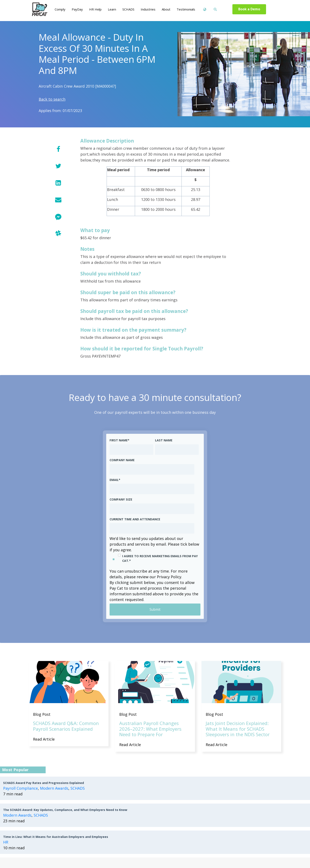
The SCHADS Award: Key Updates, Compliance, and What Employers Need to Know (65, 810)
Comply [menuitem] (60, 9)
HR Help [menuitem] (95, 9)
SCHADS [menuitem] (128, 9)
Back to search (52, 99)
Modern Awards (54, 788)
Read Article (44, 739)
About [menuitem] (166, 9)
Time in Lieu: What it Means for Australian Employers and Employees (56, 837)
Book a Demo (249, 9)
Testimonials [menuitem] (186, 9)
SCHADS (78, 788)
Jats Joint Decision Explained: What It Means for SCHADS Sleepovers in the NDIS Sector (238, 729)
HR (6, 842)
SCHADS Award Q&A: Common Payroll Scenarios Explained (66, 726)
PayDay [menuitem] (77, 9)
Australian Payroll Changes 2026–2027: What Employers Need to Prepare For (150, 729)
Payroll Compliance (21, 788)
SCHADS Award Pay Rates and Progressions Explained (44, 783)
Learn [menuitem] (112, 9)
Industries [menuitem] (148, 9)
